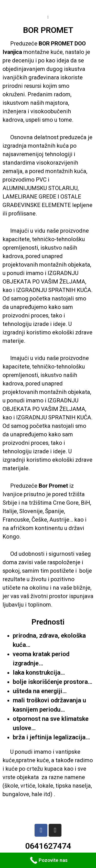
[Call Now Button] (48, 860)
